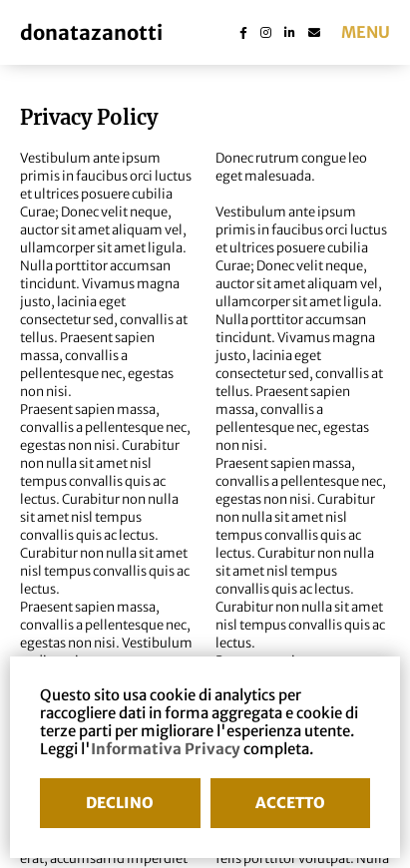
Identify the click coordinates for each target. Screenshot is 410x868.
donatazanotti (91, 32)
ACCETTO (290, 803)
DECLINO (120, 803)
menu (366, 32)
